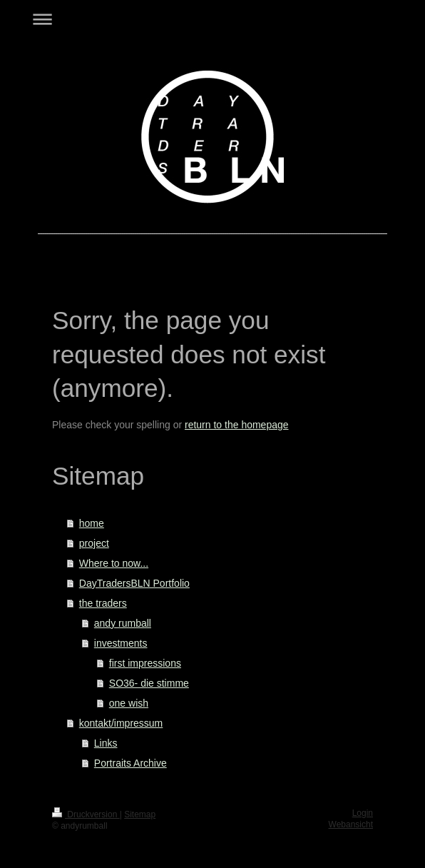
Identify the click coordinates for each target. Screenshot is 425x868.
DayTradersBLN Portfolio (134, 583)
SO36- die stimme (149, 683)
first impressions (145, 663)
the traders (103, 603)
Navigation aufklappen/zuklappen (212, 19)
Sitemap (140, 814)
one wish (129, 703)
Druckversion (86, 814)
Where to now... (114, 563)
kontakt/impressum (121, 723)
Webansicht (351, 824)
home (92, 523)
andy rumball (123, 623)
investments (121, 643)
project (94, 543)
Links (106, 743)
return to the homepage (237, 425)
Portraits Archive (130, 763)
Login (363, 813)
